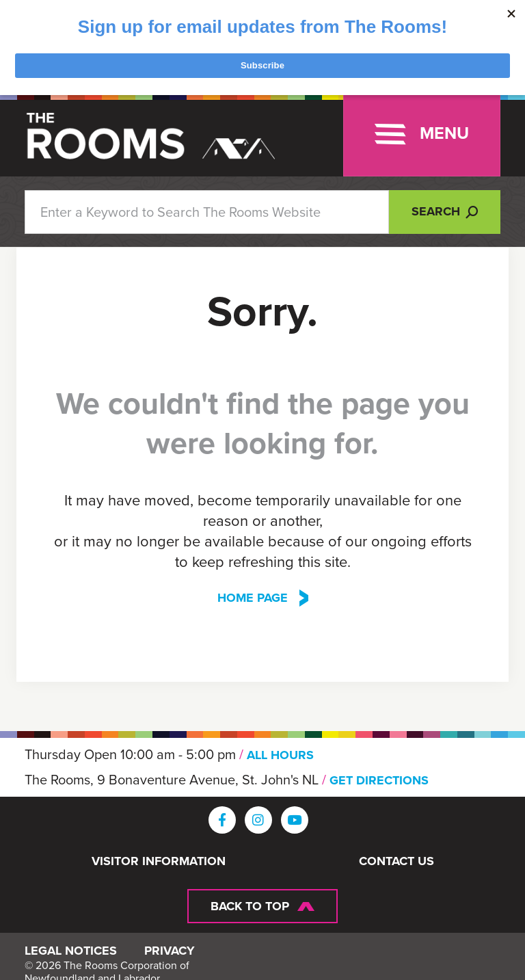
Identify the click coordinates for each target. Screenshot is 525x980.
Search (445, 211)
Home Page (253, 597)
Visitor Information (159, 860)
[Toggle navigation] (422, 134)
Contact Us (396, 860)
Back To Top (250, 905)
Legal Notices (71, 956)
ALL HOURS (280, 754)
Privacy (170, 956)
